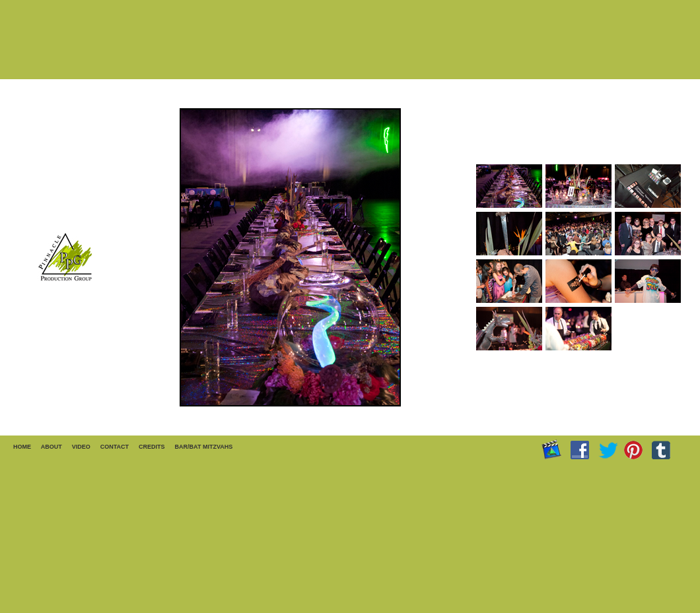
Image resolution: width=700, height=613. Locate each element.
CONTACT (115, 447)
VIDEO (81, 447)
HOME (22, 447)
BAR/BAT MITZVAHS (204, 447)
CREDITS (152, 447)
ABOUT (52, 447)
